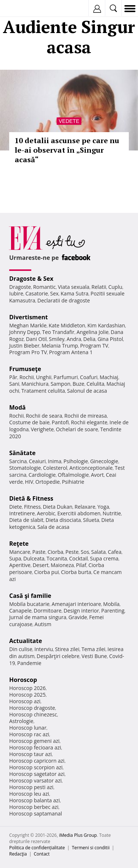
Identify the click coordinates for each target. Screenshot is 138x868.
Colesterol (55, 468)
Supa (15, 558)
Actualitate (26, 641)
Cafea (115, 552)
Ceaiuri (38, 461)
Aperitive (20, 565)
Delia (89, 339)
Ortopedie (47, 482)
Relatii (99, 287)
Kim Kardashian (106, 325)
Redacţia (18, 854)
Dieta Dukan (57, 507)
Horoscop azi (25, 701)
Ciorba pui (47, 572)
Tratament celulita (43, 391)
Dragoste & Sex (31, 279)
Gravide (78, 617)
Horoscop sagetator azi (37, 774)
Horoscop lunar (28, 728)
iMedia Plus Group (78, 835)
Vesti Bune (94, 656)
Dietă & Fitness (31, 498)
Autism (43, 624)
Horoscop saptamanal (36, 813)
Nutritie (112, 513)
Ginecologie (104, 461)
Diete (15, 507)
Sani (14, 384)
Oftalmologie (73, 475)
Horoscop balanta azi (34, 800)
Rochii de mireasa (86, 416)
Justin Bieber (24, 346)
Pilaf (81, 565)
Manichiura (35, 384)
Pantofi (60, 422)
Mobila (111, 604)
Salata (99, 552)
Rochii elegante (89, 422)
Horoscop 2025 (27, 695)
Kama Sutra (75, 293)
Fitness (32, 507)
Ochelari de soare (77, 429)
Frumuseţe (25, 369)
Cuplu (115, 287)
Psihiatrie (73, 482)
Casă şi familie (30, 596)
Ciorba (55, 552)
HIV (29, 482)
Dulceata (34, 558)
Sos (85, 552)
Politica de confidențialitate (37, 848)
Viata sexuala (74, 287)
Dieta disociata (63, 520)
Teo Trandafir (58, 332)
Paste (39, 552)
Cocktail (79, 558)
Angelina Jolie (93, 332)
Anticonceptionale (91, 468)
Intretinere (22, 513)
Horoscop (23, 680)
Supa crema (104, 558)
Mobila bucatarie (29, 604)
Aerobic (46, 513)
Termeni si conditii (91, 848)
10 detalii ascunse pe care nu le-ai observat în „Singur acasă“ (67, 150)
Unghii (44, 377)
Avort (97, 475)
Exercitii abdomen (79, 513)
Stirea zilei (67, 649)
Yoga (103, 507)
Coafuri (89, 377)
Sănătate (22, 453)
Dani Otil (36, 339)
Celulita (95, 384)
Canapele (20, 611)
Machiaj (109, 377)
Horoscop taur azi (30, 754)
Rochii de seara (44, 416)
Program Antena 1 (71, 352)
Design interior (81, 611)
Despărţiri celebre (58, 656)
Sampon (60, 384)
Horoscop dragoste (32, 708)
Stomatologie (25, 468)
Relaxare (85, 507)
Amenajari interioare (76, 604)
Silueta (91, 520)
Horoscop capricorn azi (37, 761)
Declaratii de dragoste (64, 300)
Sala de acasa (53, 527)
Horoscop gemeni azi (34, 741)
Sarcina (18, 461)
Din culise (21, 649)
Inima (55, 461)
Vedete (69, 121)
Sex (54, 293)
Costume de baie (29, 422)
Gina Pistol (110, 339)
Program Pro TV (28, 352)
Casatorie (37, 293)
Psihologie (76, 461)
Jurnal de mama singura (38, 617)
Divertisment (29, 317)
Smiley (57, 339)
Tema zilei (93, 649)
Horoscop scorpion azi (36, 767)
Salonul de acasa (87, 391)
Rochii (27, 377)
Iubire (16, 293)
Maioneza (62, 565)
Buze (78, 384)
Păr (13, 377)
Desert (41, 565)
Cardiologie (42, 475)
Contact (42, 854)
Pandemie (29, 663)
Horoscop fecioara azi (35, 747)
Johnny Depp (25, 332)
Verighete (42, 429)
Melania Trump (60, 346)
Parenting (113, 611)
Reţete (19, 544)
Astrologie (21, 721)
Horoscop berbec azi (34, 807)
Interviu (44, 649)
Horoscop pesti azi (31, 787)
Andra (74, 339)
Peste (72, 552)
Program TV (94, 346)
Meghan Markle (28, 325)
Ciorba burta (76, 572)
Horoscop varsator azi (35, 780)
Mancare (20, 552)
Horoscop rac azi (29, 734)
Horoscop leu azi (29, 794)
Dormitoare (48, 611)
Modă (17, 407)
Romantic (45, 287)
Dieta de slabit (26, 520)
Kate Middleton (67, 325)
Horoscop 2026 (27, 688)
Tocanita (57, 558)
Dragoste (20, 287)
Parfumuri (66, 377)
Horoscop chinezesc (33, 714)
